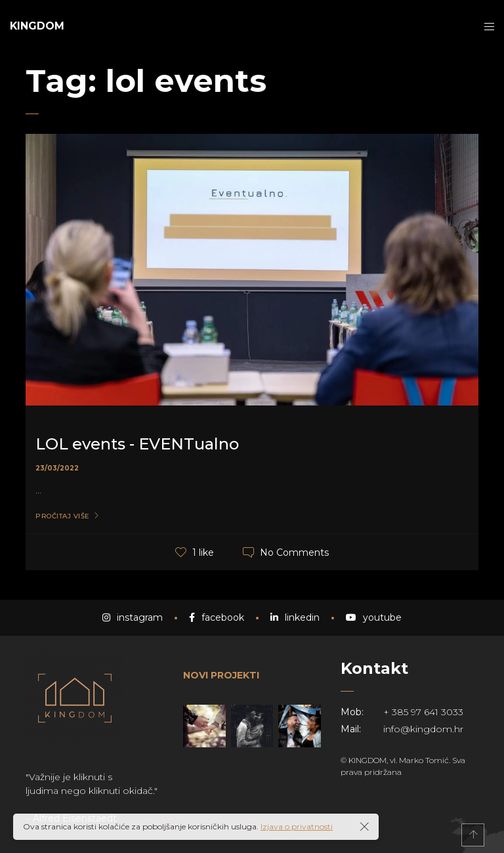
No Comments (294, 552)
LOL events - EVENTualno (137, 444)
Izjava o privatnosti (297, 826)
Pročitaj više (63, 516)
